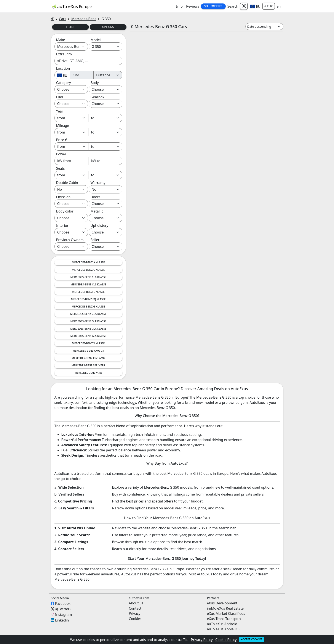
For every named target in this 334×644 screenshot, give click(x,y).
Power (61, 154)
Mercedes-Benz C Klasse (88, 270)
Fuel (60, 97)
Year (60, 111)
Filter (70, 27)
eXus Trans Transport (224, 619)
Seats (61, 168)
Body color (65, 211)
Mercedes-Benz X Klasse (88, 343)
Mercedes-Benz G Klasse (88, 307)
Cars (63, 19)
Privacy (135, 613)
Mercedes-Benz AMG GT (88, 351)
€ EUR (268, 6)
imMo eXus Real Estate (225, 608)
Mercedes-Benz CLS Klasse (88, 284)
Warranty (98, 183)
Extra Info (64, 54)
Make (61, 40)
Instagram (64, 615)
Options (108, 27)
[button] (255, 6)
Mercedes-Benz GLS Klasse (88, 336)
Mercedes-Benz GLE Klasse (88, 321)
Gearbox (97, 97)
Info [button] (179, 6)
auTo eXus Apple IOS (224, 629)
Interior (62, 225)
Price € (62, 140)
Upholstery (99, 225)
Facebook (63, 603)
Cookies (135, 619)
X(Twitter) (63, 609)
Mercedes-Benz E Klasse (88, 292)
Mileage (63, 126)
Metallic (97, 211)
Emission (63, 197)
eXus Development (222, 603)
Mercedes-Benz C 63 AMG (88, 358)
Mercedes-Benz (84, 19)
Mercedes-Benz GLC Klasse (88, 329)
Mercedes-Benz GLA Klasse (88, 314)
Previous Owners (70, 240)
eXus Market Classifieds (226, 613)
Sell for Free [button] (213, 6)
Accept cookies (252, 639)
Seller (95, 240)
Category (64, 83)
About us (136, 603)
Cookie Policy (226, 640)
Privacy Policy (202, 640)
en (279, 6)
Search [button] (233, 6)
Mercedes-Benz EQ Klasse (88, 299)
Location (63, 68)
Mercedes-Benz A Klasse (88, 262)
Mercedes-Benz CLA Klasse (88, 277)
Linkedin (62, 620)
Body (95, 83)
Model (96, 40)
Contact (135, 608)
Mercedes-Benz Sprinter (88, 365)
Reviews (193, 6)
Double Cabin (67, 183)
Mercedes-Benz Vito (88, 373)
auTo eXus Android (222, 624)
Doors (95, 197)
